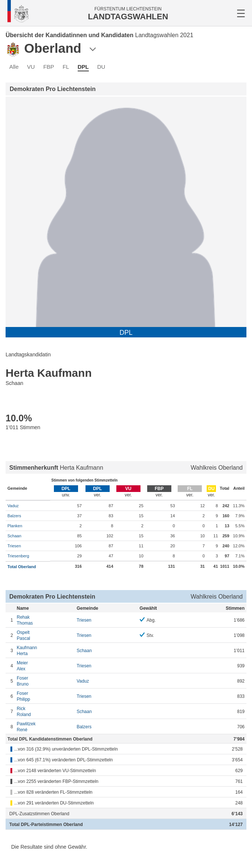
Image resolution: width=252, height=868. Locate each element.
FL (66, 67)
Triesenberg (18, 556)
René (45, 727)
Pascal (45, 635)
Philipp (45, 696)
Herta (45, 650)
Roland (45, 711)
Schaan (14, 536)
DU (101, 67)
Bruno (45, 681)
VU (31, 67)
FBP (49, 67)
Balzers (14, 516)
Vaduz (13, 506)
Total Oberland (22, 567)
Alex (45, 666)
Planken (15, 526)
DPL (83, 67)
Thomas (45, 620)
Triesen (14, 546)
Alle (14, 67)
